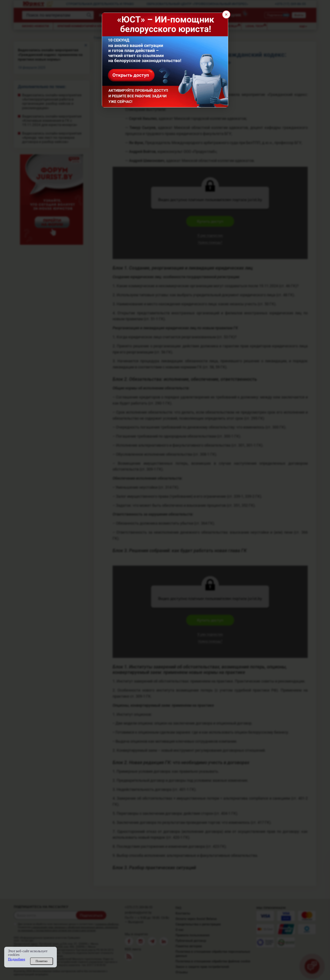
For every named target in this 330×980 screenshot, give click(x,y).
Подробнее (17, 959)
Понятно (42, 961)
